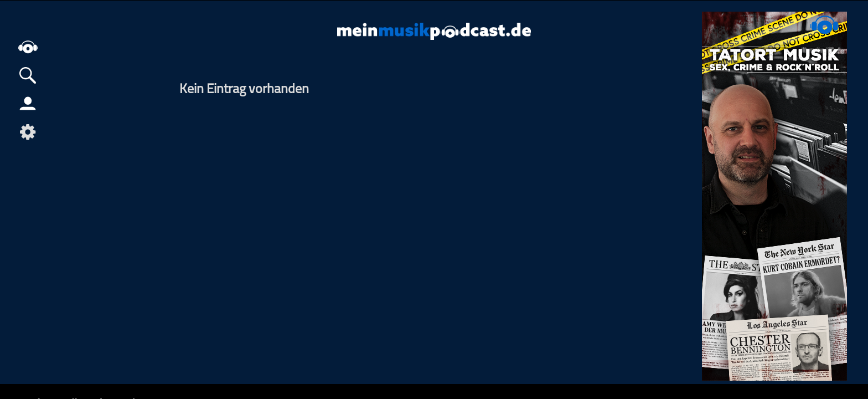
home (28, 47)
